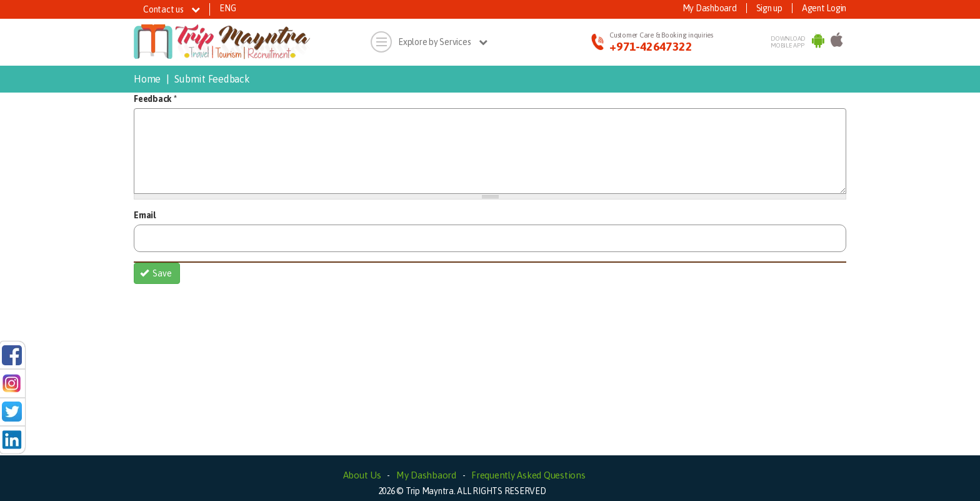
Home (147, 79)
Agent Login (824, 8)
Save (156, 273)
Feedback (155, 99)
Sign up (769, 8)
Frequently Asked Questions (528, 475)
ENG (227, 8)
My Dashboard (710, 8)
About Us (362, 475)
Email (145, 215)
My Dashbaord (426, 475)
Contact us (172, 9)
